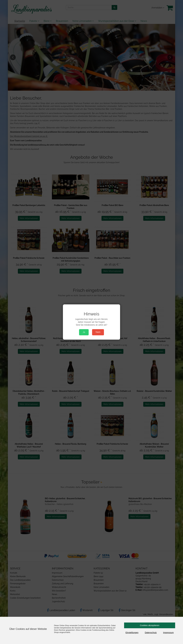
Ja (84, 332)
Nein (98, 332)
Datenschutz (151, 632)
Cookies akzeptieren (150, 625)
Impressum (168, 632)
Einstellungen (132, 632)
